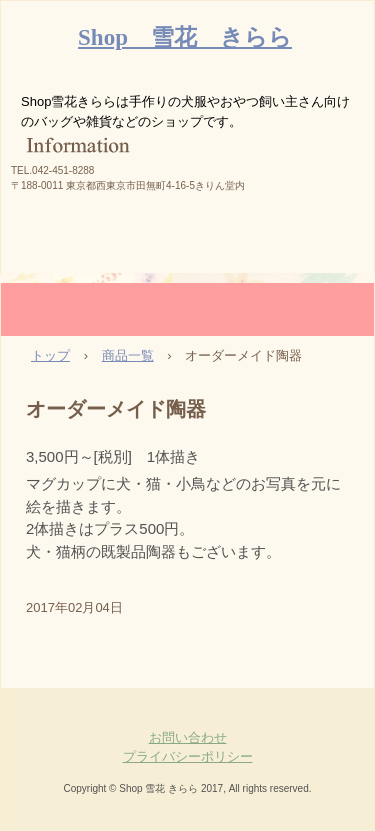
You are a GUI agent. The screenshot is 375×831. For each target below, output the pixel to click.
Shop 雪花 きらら (185, 37)
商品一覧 (128, 355)
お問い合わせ (188, 737)
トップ (50, 355)
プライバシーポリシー (188, 756)
